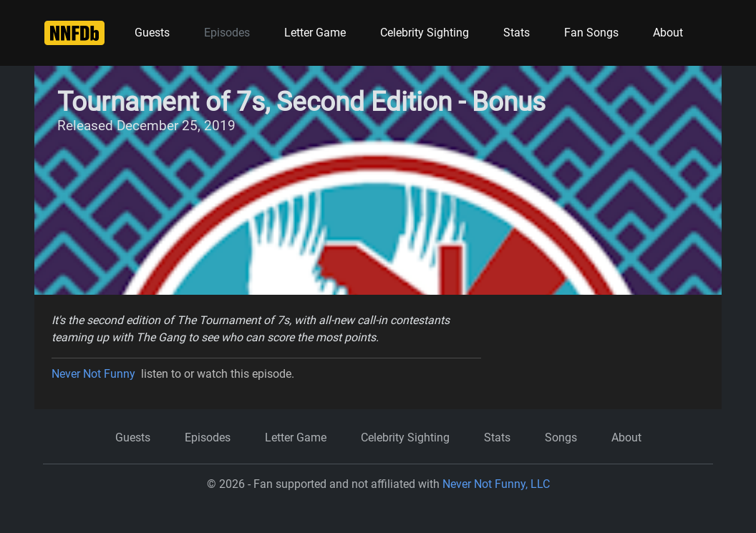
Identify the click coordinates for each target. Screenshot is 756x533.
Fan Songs (591, 33)
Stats (517, 33)
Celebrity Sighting (425, 33)
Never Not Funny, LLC (496, 484)
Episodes (227, 33)
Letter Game (315, 33)
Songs (561, 437)
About (668, 33)
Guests (152, 33)
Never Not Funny (93, 374)
